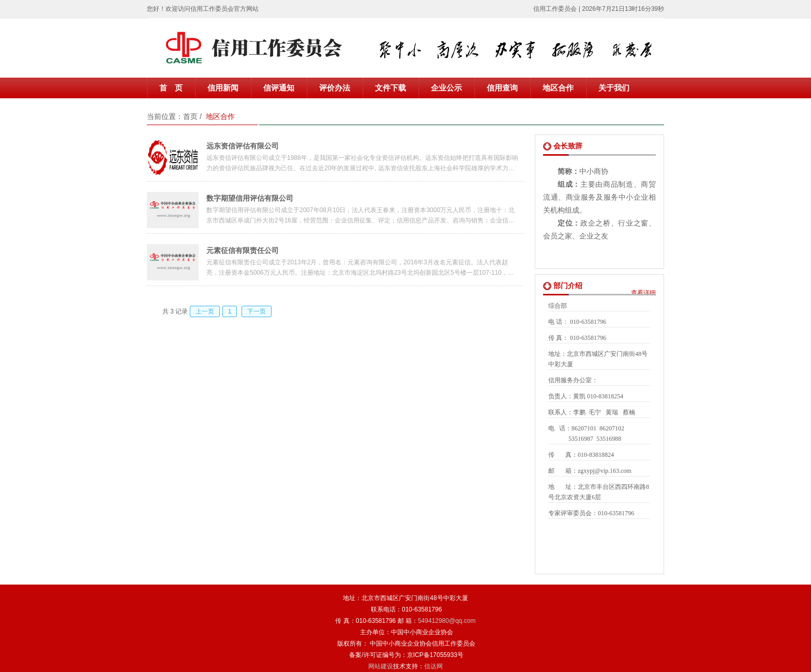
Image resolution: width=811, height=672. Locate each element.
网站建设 (381, 666)
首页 (190, 116)
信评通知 (279, 88)
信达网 (433, 666)
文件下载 (391, 88)
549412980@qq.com (447, 621)
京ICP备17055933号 (435, 655)
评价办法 (335, 88)
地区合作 (558, 88)
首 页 (171, 88)
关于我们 (614, 88)
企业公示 (446, 88)
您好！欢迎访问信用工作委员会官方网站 (203, 9)
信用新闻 (223, 88)
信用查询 (502, 88)
